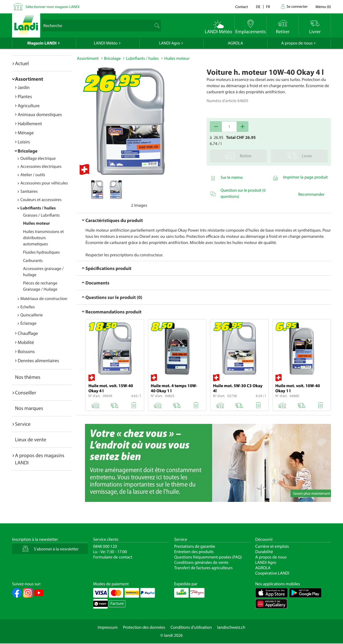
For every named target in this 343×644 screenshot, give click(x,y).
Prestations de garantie (195, 546)
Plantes (25, 96)
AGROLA (235, 43)
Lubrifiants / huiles (38, 208)
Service (23, 424)
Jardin (24, 87)
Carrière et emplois (272, 546)
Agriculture (29, 106)
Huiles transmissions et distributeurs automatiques (43, 238)
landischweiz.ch (231, 627)
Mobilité (26, 342)
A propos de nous (297, 43)
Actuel (22, 63)
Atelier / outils (33, 175)
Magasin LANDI (42, 43)
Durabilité (264, 552)
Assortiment (29, 79)
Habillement (30, 123)
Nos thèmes (28, 377)
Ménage (26, 133)
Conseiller (26, 393)
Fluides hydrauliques (41, 252)
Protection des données (144, 627)
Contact (242, 7)
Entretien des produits (194, 552)
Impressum (108, 627)
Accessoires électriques (41, 166)
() (323, 7)
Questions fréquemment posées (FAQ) (208, 557)
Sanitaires (29, 191)
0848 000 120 (105, 546)
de (258, 7)
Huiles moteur (36, 223)
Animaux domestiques (40, 114)
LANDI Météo (106, 43)
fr (268, 7)
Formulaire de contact (113, 557)
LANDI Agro (169, 43)
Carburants (33, 261)
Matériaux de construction (44, 299)
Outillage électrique (38, 158)
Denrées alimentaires (38, 360)
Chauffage (28, 333)
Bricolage (28, 151)
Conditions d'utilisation (191, 627)
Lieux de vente (31, 439)
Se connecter (297, 6)
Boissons (26, 351)
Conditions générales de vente (201, 562)
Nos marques (29, 408)
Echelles (28, 307)
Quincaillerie (32, 315)
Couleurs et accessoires (41, 200)
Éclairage (28, 323)
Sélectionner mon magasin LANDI (53, 7)
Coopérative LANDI (272, 573)
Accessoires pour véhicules (44, 183)
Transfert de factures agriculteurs (203, 568)
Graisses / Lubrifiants (41, 215)
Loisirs (24, 142)
